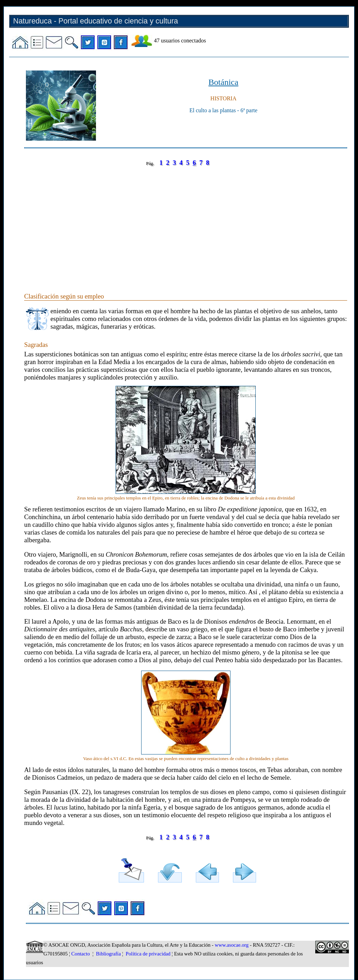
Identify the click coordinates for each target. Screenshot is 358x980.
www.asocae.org (232, 945)
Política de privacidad (148, 954)
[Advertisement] (186, 222)
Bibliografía (108, 954)
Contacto (81, 954)
